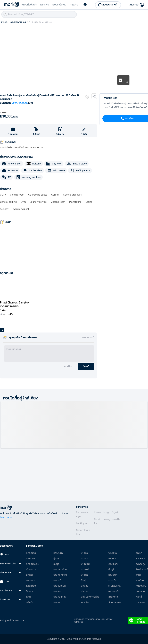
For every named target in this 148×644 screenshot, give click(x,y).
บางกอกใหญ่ (60, 575)
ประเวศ (85, 592)
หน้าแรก (4, 22)
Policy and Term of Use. (12, 621)
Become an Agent (82, 515)
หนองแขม (141, 586)
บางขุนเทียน (60, 586)
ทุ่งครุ (56, 559)
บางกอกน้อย (60, 570)
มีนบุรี (111, 570)
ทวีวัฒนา (58, 553)
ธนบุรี (56, 564)
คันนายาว (31, 570)
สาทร (138, 575)
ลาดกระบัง (114, 592)
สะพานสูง (141, 564)
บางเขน (57, 592)
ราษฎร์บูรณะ (115, 586)
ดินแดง (30, 592)
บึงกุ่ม (84, 581)
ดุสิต (28, 597)
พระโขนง (113, 553)
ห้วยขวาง (141, 603)
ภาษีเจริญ (113, 564)
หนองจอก (141, 592)
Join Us (116, 520)
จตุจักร (30, 575)
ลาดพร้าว (113, 597)
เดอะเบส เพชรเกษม (19, 22)
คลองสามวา (32, 564)
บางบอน (85, 564)
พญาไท (85, 603)
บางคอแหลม (60, 597)
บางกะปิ (57, 581)
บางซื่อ (84, 553)
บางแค (57, 603)
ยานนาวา (113, 575)
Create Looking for (102, 522)
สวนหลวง (141, 559)
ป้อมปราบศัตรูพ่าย (90, 597)
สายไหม (140, 581)
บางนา (84, 559)
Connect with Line (83, 532)
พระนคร (112, 559)
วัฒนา (139, 553)
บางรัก (84, 575)
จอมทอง (31, 581)
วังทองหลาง (115, 603)
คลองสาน (31, 559)
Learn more (6, 518)
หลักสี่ (139, 597)
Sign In (116, 513)
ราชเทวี (112, 581)
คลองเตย (31, 553)
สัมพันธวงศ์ (142, 570)
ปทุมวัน (85, 586)
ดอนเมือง (31, 586)
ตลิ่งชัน (30, 603)
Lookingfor (82, 524)
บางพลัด (85, 570)
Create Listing (101, 513)
